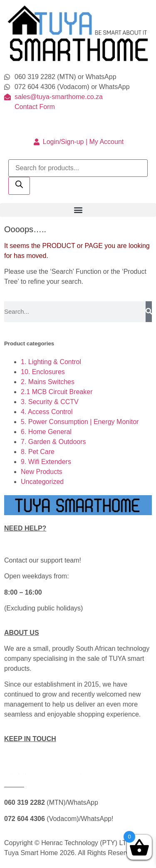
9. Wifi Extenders (46, 462)
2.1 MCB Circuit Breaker (57, 392)
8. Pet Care (38, 452)
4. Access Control (47, 412)
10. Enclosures (43, 372)
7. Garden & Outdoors (53, 442)
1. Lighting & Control (51, 362)
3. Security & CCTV (50, 402)
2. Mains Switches (48, 382)
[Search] (19, 186)
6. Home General (46, 432)
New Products (42, 472)
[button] (78, 210)
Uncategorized (42, 482)
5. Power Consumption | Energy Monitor (80, 422)
